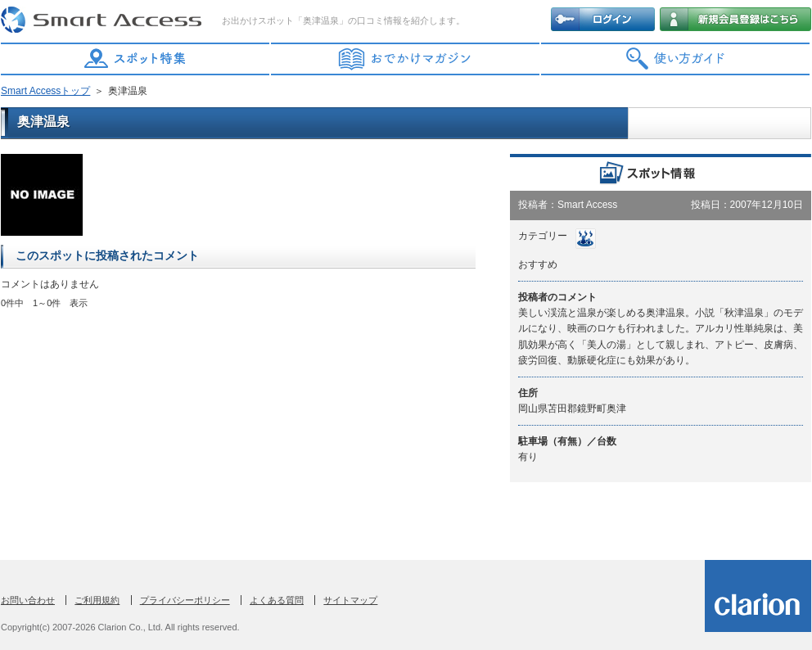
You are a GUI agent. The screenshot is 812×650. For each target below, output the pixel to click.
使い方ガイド (676, 59)
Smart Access (103, 20)
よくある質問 (277, 600)
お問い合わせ (28, 600)
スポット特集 (136, 59)
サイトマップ (350, 600)
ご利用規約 (97, 600)
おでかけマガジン (406, 59)
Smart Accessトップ (45, 91)
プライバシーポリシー (185, 600)
